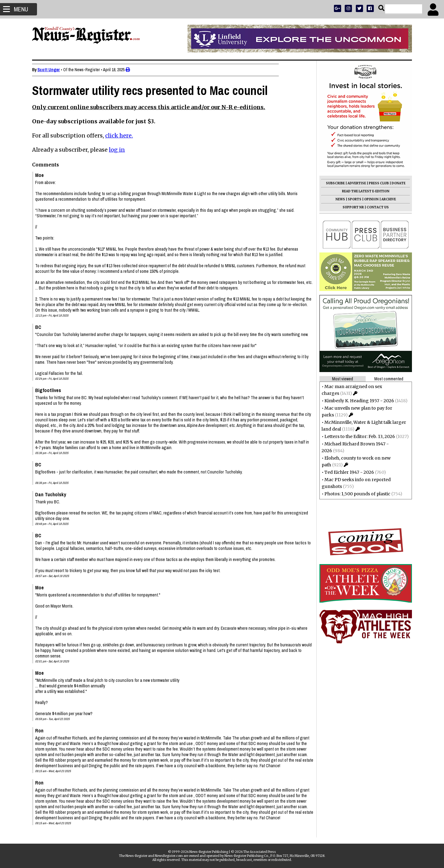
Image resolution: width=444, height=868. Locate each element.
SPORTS (353, 199)
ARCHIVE (387, 199)
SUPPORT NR (351, 207)
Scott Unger (50, 70)
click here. (121, 135)
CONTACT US (376, 207)
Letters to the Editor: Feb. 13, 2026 (358, 436)
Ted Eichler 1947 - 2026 (347, 472)
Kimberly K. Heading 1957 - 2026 (357, 401)
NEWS (338, 199)
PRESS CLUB (377, 183)
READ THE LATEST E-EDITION (364, 191)
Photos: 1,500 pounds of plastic (356, 494)
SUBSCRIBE (333, 183)
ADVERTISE (355, 183)
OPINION (370, 199)
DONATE (397, 183)
